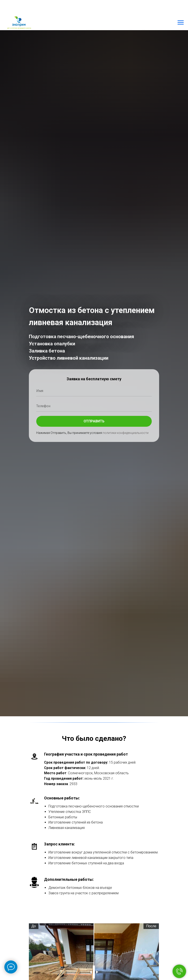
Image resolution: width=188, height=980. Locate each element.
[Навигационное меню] (181, 23)
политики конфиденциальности (126, 433)
